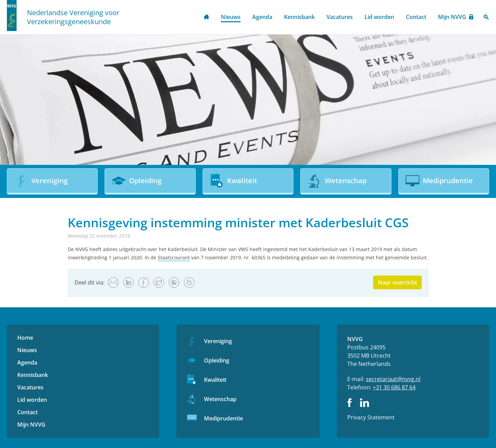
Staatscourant (174, 257)
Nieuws (231, 17)
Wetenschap (220, 399)
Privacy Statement (371, 417)
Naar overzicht (397, 282)
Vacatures (340, 17)
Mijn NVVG (452, 17)
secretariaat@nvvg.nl (393, 379)
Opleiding (217, 360)
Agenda (262, 17)
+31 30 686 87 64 (394, 387)
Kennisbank (299, 17)
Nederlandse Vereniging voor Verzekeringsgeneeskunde (73, 17)
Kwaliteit (215, 380)
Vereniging (218, 341)
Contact (416, 17)
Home (206, 17)
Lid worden (379, 17)
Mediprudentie (223, 418)
